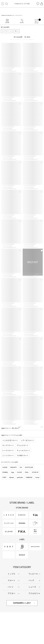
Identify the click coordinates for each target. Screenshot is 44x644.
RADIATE (13, 467)
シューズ (32, 587)
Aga (13, 472)
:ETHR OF (35, 472)
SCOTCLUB (29, 467)
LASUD (5, 467)
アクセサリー (34, 593)
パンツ (11, 587)
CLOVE (19, 472)
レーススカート (8, 450)
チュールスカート (23, 450)
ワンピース (33, 574)
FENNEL (5, 472)
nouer (37, 477)
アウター (11, 593)
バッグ (31, 580)
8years (12, 477)
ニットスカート (8, 455)
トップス (11, 574)
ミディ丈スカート (27, 440)
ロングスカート (8, 445)
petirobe (20, 477)
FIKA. (27, 472)
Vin (21, 467)
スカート (11, 580)
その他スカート (23, 455)
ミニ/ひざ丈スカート (10, 440)
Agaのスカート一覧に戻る (10, 428)
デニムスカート (23, 445)
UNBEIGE (29, 477)
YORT (4, 477)
